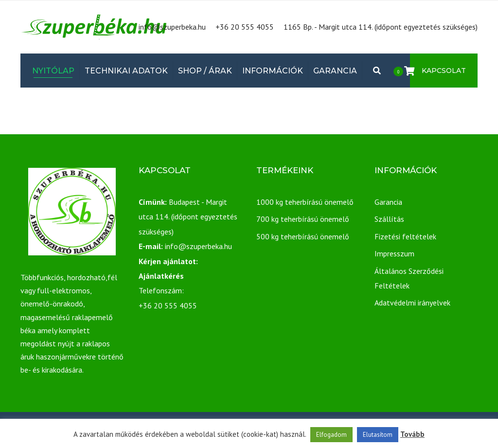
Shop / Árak (205, 71)
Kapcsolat (444, 71)
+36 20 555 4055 (245, 27)
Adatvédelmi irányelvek (412, 303)
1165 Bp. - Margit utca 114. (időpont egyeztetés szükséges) (381, 27)
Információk (273, 71)
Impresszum (394, 253)
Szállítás (389, 219)
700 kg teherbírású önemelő (303, 219)
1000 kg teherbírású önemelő (305, 202)
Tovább (412, 434)
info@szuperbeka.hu (172, 27)
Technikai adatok (126, 71)
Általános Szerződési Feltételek (409, 278)
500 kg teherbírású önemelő (303, 236)
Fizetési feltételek (405, 236)
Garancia (335, 71)
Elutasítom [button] (378, 435)
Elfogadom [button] (331, 435)
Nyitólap (53, 71)
